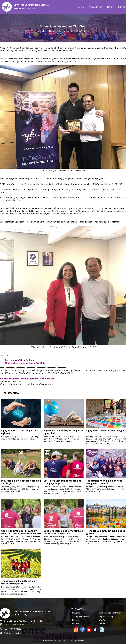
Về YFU (81, 7)
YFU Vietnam (104, 620)
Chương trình (96, 7)
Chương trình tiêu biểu (81, 616)
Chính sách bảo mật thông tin (111, 613)
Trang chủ (41, 31)
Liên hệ (102, 623)
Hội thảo (75, 623)
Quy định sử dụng (106, 616)
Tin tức (110, 7)
